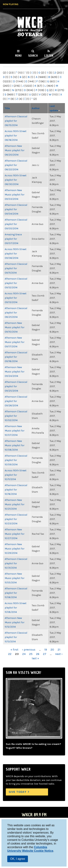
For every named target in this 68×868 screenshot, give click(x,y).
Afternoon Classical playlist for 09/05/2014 (16, 224)
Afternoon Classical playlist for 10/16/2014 (16, 490)
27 (45, 654)
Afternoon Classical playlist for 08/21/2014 (16, 313)
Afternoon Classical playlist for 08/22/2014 (16, 165)
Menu (18, 56)
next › (59, 654)
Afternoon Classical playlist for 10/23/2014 (16, 519)
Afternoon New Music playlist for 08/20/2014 (15, 150)
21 (59, 650)
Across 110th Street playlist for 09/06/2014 (16, 254)
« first (14, 650)
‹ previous (29, 650)
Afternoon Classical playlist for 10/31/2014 (16, 563)
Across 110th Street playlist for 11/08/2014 (16, 608)
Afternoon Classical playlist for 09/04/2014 (16, 209)
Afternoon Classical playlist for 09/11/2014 (16, 268)
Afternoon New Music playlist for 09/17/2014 (15, 342)
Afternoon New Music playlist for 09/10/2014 (15, 327)
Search (33, 56)
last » (35, 658)
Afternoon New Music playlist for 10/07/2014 (15, 431)
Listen (49, 56)
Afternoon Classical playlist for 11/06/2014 (16, 593)
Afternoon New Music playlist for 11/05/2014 (15, 578)
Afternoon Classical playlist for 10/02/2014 (16, 416)
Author (36, 108)
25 (31, 654)
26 (38, 654)
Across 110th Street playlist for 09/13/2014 (16, 298)
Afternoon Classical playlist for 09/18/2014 (16, 357)
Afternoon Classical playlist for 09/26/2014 (16, 401)
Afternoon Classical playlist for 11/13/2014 (16, 637)
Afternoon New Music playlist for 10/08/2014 (15, 445)
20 (52, 650)
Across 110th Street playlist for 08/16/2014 (16, 135)
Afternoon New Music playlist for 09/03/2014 (15, 195)
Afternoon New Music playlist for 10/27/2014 (15, 534)
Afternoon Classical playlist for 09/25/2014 (16, 386)
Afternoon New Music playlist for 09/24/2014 (15, 372)
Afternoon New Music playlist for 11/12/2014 (15, 622)
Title (7, 108)
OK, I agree (18, 859)
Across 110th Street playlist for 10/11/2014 (16, 475)
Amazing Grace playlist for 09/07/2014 (13, 239)
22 (10, 654)
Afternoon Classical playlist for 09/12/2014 (16, 283)
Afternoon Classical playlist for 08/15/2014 (16, 121)
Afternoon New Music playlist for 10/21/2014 (15, 504)
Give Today (18, 792)
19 (46, 650)
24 (24, 654)
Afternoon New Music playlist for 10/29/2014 (15, 549)
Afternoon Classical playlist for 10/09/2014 (16, 460)
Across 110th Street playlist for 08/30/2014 (16, 180)
